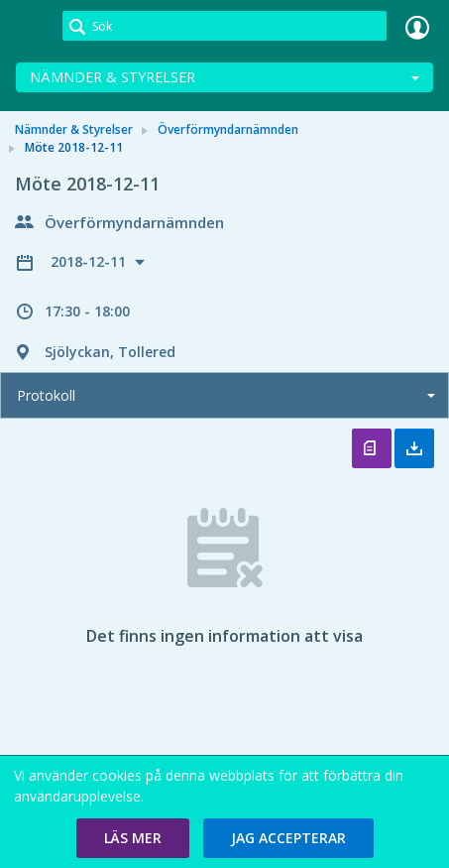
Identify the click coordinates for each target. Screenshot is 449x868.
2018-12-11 (90, 261)
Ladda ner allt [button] (414, 448)
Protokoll (46, 395)
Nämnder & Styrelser (112, 77)
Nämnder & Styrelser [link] (74, 129)
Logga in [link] (417, 27)
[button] (133, 838)
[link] (32, 27)
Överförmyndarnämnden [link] (228, 129)
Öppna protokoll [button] (372, 448)
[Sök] (224, 26)
